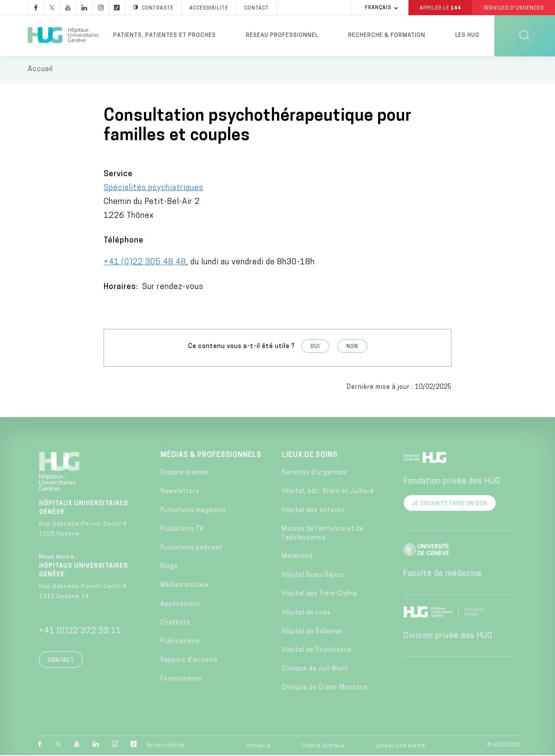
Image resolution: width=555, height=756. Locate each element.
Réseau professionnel (282, 35)
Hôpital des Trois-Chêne (320, 594)
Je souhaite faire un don (450, 504)
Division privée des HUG (448, 636)
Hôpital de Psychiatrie (317, 650)
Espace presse (184, 473)
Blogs (169, 567)
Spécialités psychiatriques (153, 188)
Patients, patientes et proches (165, 35)
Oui (315, 347)
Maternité (297, 557)
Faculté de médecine (442, 574)
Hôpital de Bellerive (312, 632)
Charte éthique (323, 746)
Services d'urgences (314, 473)
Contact (61, 661)
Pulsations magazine (193, 511)
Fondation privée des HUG (452, 482)
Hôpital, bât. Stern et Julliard (328, 492)
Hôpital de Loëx (306, 613)
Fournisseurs (181, 679)
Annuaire (259, 746)
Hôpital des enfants (313, 511)
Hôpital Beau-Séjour (313, 576)
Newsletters (180, 492)
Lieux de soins (310, 455)
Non (352, 347)
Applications (180, 604)
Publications (180, 642)
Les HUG (467, 35)
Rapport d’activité (189, 661)
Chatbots (175, 623)
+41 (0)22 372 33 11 (80, 631)
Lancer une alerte (400, 746)
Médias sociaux (185, 586)
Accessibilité (166, 746)
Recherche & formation (387, 35)
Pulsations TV (182, 529)
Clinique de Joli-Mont (315, 669)
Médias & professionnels (211, 455)
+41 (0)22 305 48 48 (145, 262)
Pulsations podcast (191, 548)
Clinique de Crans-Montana (325, 688)
